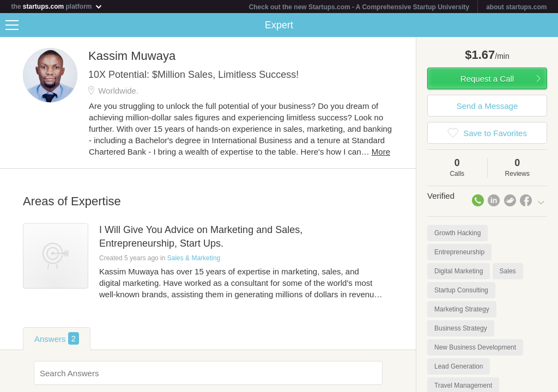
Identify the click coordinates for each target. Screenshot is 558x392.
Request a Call (487, 79)
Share (547, 25)
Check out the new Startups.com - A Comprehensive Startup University (359, 7)
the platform (57, 6)
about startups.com (516, 7)
